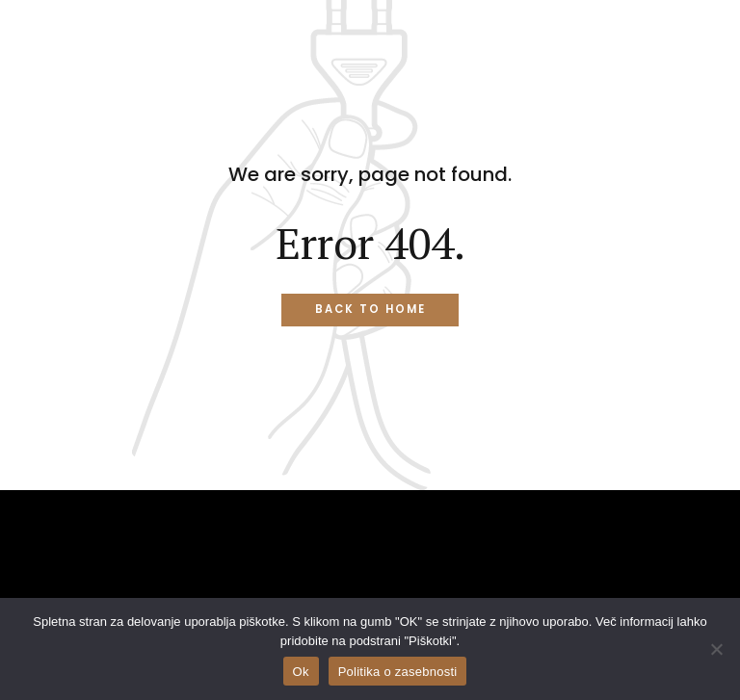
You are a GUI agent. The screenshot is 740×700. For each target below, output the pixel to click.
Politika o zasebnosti (398, 672)
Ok (301, 672)
